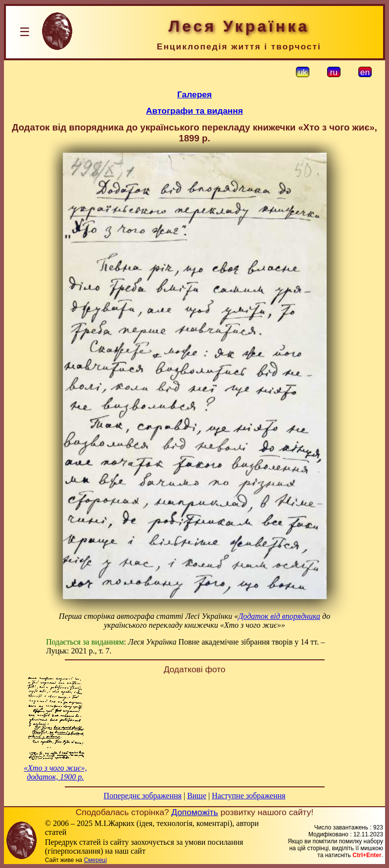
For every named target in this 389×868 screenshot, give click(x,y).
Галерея (194, 94)
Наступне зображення (249, 796)
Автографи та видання (194, 111)
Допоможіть (194, 812)
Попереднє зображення (143, 796)
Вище (197, 796)
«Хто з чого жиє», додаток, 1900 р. (55, 772)
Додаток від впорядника (279, 616)
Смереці (95, 860)
